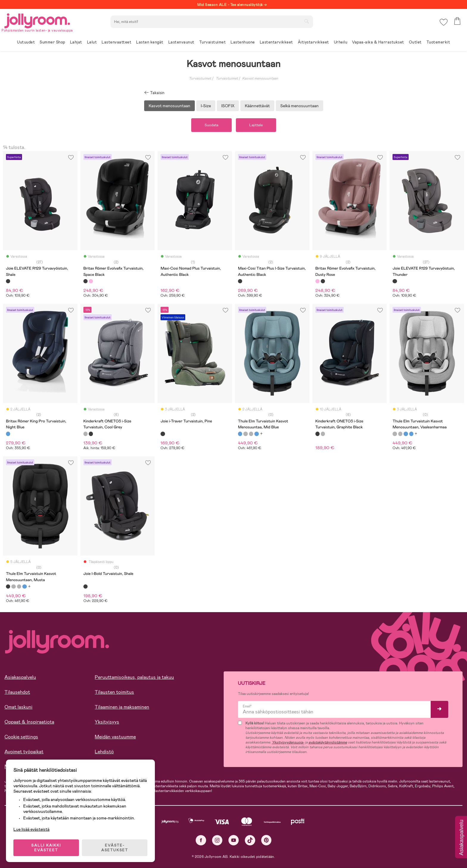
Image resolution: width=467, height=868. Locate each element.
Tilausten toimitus (114, 692)
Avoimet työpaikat (24, 752)
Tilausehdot (17, 692)
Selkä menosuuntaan (299, 106)
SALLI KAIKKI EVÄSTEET (46, 848)
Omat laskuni (18, 707)
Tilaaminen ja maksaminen (122, 707)
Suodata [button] (211, 125)
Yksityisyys (107, 722)
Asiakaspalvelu (20, 677)
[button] (444, 22)
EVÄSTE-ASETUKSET (115, 848)
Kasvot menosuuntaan (260, 78)
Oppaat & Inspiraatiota (29, 722)
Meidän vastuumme (115, 737)
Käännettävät (257, 106)
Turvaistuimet (200, 78)
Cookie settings (21, 737)
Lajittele (256, 125)
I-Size (206, 106)
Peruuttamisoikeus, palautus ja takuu (134, 677)
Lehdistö (104, 752)
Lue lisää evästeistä (31, 829)
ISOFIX (228, 106)
